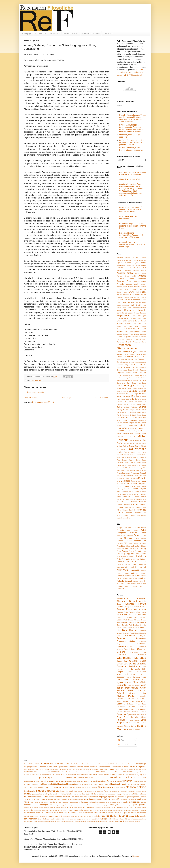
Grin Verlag (121, 557)
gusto (88, 794)
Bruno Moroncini (137, 292)
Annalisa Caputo (140, 271)
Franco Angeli (128, 551)
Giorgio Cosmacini (139, 367)
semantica (111, 813)
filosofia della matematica (100, 784)
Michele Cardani (137, 693)
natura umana (35, 802)
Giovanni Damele (123, 664)
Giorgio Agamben (124, 367)
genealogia (132, 791)
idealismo (95, 794)
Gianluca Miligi (123, 365)
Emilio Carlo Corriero (125, 321)
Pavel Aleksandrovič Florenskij (136, 470)
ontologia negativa (55, 805)
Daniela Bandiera (130, 622)
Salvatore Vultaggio (140, 715)
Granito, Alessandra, (132, 190)
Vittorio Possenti (129, 515)
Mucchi (144, 570)
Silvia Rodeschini (124, 497)
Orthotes (135, 573)
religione (64, 810)
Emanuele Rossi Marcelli (131, 633)
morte (144, 799)
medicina (53, 799)
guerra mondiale (79, 794)
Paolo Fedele (135, 701)
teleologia (98, 819)
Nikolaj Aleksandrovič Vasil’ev (132, 457)
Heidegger (129, 386)
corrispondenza (130, 769)
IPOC (133, 557)
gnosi (45, 794)
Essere (35, 764)
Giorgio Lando (122, 370)
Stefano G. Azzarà (123, 499)
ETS (126, 543)
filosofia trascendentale (68, 791)
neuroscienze (135, 802)
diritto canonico (71, 775)
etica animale (138, 778)
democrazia (101, 772)
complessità (54, 769)
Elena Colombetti (130, 318)
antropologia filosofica (31, 767)
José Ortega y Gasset (137, 394)
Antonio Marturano (137, 279)
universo (112, 822)
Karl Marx (136, 396)
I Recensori (55, 34)
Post (121, 740)
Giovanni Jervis (133, 370)
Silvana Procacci (127, 494)
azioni (114, 767)
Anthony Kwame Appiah (127, 276)
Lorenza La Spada (134, 672)
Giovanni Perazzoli (132, 373)
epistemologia (45, 778)
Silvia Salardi (132, 723)
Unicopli (135, 586)
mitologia (107, 799)
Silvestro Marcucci (140, 494)
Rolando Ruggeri (123, 709)
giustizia (27, 794)
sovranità (59, 816)
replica (70, 810)
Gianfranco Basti (129, 362)
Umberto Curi (122, 507)
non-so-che (36, 805)
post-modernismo (37, 808)
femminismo (101, 781)
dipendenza (44, 775)
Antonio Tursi (124, 281)
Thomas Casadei (138, 502)
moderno (123, 799)
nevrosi (144, 802)
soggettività (43, 816)
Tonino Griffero (139, 504)
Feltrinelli (129, 549)
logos (128, 797)
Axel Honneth (140, 284)
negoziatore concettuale (70, 802)
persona (112, 805)
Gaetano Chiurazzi (125, 357)
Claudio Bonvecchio (132, 300)
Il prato (127, 559)
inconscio (127, 794)
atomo (101, 767)
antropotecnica (43, 767)
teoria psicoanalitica (40, 822)
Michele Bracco (141, 443)
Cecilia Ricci (142, 617)
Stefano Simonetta (136, 499)
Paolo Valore (142, 465)
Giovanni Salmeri (128, 375)
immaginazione (110, 794)
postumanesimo (61, 808)
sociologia (34, 816)
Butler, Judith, (130, 210)
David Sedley (127, 308)
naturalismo (44, 802)
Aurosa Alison (135, 612)
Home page (27, 34)
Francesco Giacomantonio (127, 347)
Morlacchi (135, 570)
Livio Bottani (138, 402)
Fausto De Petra (129, 332)
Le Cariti (141, 562)
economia (114, 775)
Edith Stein (136, 316)
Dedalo (129, 541)
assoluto (90, 767)
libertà (95, 797)
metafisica (89, 799)
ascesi (79, 767)
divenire (80, 775)
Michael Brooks (141, 434)
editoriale (133, 775)
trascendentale (91, 822)
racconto (127, 808)
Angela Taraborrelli (124, 271)
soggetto (51, 816)
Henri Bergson (141, 386)
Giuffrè (137, 554)
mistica (97, 799)
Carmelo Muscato (123, 297)
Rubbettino (121, 584)
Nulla (68, 764)
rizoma (33, 813)
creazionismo (42, 772)
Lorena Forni (128, 404)
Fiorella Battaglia (140, 334)
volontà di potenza (134, 822)
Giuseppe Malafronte (128, 666)
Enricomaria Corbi (124, 324)
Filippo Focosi (128, 334)
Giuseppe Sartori (135, 378)
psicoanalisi (78, 808)
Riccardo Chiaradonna (130, 478)
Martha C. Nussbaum (127, 426)
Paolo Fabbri (142, 463)
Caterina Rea (135, 297)
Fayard (119, 549)
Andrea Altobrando (133, 265)
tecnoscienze (90, 819)
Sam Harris (128, 489)
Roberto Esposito (138, 484)
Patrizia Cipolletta (140, 468)
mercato (72, 799)
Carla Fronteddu (129, 615)
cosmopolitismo (141, 769)
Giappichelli (130, 554)
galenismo (124, 791)
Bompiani (134, 533)
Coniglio (143, 538)
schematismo (58, 813)
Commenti (124, 745)
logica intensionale (119, 797)
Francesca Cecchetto (139, 337)
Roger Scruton (123, 486)
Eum (135, 546)
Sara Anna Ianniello (128, 717)
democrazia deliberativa (114, 772)
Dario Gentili (136, 305)
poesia (136, 805)
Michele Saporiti (124, 699)
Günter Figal (138, 380)
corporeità (119, 769)
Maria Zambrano (130, 420)
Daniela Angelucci (128, 302)
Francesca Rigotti (135, 636)
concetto (86, 769)
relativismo (56, 810)
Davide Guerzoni (134, 628)
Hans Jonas (131, 383)
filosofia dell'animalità (83, 784)
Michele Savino (139, 699)
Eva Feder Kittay (131, 326)
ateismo (96, 767)
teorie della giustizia (54, 822)
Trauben (128, 586)
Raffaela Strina (133, 704)
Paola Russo (135, 460)
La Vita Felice (135, 559)
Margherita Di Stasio (129, 415)
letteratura (58, 797)
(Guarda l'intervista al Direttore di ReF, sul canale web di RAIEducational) (130, 72)
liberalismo (79, 797)
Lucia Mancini (131, 674)
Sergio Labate (134, 720)
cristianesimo (55, 772)
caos (25, 769)
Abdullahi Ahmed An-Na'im (128, 258)
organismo (73, 805)
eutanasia (80, 781)
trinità (98, 822)
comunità (79, 769)
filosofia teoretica (47, 791)
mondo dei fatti (131, 799)
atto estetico (107, 767)
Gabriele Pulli (141, 354)
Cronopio (120, 541)
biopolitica (142, 767)
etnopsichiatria (71, 781)
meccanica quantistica (41, 799)
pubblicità (112, 808)
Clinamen (128, 538)
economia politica (124, 775)
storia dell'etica (95, 816)
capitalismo (39, 769)
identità (102, 794)
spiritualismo (75, 816)
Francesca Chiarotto (124, 339)
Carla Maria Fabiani (138, 295)
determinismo (128, 772)
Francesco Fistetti (124, 342)
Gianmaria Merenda (131, 658)
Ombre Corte (123, 573)
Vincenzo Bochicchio (129, 510)
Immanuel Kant (56, 764)
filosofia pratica (30, 791)
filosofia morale (106, 787)
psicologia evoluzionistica (100, 808)
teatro (72, 819)
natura (27, 802)
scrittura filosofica (100, 813)
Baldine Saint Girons (125, 287)
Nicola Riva (135, 452)
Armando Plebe (122, 612)
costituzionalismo (30, 772)
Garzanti (138, 551)
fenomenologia (114, 781)
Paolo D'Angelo (131, 463)
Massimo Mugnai (132, 431)
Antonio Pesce (125, 609)
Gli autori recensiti (71, 34)
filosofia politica (136, 787)
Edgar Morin (123, 316)
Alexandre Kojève (131, 263)
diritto (63, 774)
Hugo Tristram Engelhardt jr (137, 388)
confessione (94, 769)
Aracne (137, 528)
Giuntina (143, 554)
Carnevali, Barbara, (132, 244)
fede (94, 781)
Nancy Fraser (135, 446)
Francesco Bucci (140, 339)
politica (143, 805)
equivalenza (56, 778)
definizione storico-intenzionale (85, 772)
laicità (44, 797)
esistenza (80, 778)
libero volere (88, 797)
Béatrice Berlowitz (123, 295)
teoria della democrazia (134, 819)
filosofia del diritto (49, 784)
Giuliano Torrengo (123, 378)
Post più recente (31, 398)
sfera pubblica (125, 813)
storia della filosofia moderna (47, 819)
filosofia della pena (134, 784)
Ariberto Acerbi (140, 281)
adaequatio (85, 764)
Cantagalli (129, 536)
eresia (63, 778)
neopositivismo (115, 802)
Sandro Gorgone (140, 489)
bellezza (119, 767)
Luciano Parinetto (130, 407)
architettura (53, 767)
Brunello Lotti (122, 292)
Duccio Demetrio (140, 313)
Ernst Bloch (137, 324)
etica (129, 777)
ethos (123, 778)
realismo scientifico (42, 810)
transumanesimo (80, 822)
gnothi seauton (53, 794)
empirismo (27, 778)
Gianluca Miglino (141, 362)
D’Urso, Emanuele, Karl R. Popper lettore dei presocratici (132, 149)
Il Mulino (140, 556)
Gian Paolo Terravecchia (125, 359)
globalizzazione (37, 794)
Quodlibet (142, 578)
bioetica (133, 766)
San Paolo (131, 584)
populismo (27, 808)
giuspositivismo (141, 791)
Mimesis (122, 570)
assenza (84, 767)
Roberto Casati (123, 484)
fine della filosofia (97, 791)
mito (101, 799)
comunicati (63, 769)
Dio (31, 764)
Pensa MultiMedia (136, 576)
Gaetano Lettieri (140, 357)
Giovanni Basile (138, 661)
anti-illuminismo (130, 764)
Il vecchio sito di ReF (91, 34)
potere (70, 807)
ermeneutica (71, 778)
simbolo (134, 813)
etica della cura (37, 781)
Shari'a (73, 764)
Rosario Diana (135, 486)
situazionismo (142, 813)
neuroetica (125, 802)
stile (82, 816)
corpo (112, 769)
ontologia (44, 805)
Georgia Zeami (130, 649)
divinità (86, 775)
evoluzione (88, 781)
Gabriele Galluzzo (129, 354)
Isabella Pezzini (122, 391)
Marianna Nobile (134, 685)
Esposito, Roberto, (132, 235)
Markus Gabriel (140, 423)
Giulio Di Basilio (138, 664)
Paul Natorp (121, 470)
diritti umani (56, 775)
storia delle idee (63, 819)
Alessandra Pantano (131, 260)
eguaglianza (142, 775)
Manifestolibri (122, 567)
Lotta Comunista (139, 564)
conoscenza (104, 769)
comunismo (71, 769)
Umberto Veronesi (135, 507)
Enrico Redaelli (141, 321)
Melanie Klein (128, 434)
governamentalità (66, 794)
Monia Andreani (123, 701)
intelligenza (142, 794)
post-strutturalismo (49, 808)
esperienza (89, 778)
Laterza (133, 562)
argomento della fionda (65, 767)
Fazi (123, 549)
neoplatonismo (104, 802)
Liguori (127, 564)
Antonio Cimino (139, 607)
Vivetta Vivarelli (141, 515)
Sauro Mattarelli (122, 491)
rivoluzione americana (131, 810)
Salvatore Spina (125, 714)
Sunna (78, 764)
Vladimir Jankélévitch (124, 518)
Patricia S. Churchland (125, 468)
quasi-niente (119, 808)
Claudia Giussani (134, 620)
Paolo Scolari (131, 465)
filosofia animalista (140, 781)
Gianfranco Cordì (138, 652)
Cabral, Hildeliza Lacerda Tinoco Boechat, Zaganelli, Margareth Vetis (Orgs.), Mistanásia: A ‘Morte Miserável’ (133, 118)
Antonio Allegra (124, 607)
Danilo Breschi (122, 628)
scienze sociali (76, 813)
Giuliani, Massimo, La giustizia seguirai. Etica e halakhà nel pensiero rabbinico (132, 142)
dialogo (137, 772)
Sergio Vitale (134, 491)
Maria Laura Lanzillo (129, 418)
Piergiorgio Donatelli (139, 473)
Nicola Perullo (123, 452)
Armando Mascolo (125, 284)
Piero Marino (121, 476)
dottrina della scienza (96, 775)
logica (110, 797)
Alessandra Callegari (131, 598)
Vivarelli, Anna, (130, 179)
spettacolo (67, 816)
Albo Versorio (129, 528)
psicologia (87, 807)
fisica (106, 791)
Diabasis (120, 543)
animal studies (120, 764)
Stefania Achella (140, 497)
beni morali (126, 767)
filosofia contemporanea (33, 784)
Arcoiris (144, 528)
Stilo (145, 584)
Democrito (135, 308)
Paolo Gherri (121, 465)
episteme (34, 778)
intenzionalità (29, 797)
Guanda (128, 557)
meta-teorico (79, 799)
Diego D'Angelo (130, 630)
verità (122, 821)
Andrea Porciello (130, 268)
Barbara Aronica (140, 287)
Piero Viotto (130, 476)
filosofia (127, 781)
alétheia (100, 764)
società (27, 816)
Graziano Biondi (127, 380)
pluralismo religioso (126, 805)
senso (117, 813)
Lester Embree (128, 402)
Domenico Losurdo (135, 310)
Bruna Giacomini (139, 289)
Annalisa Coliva (125, 273)
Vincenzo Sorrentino (133, 513)
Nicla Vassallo (136, 449)
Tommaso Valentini (123, 505)
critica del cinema (67, 772)
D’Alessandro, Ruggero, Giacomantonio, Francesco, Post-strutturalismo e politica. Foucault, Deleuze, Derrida (131, 128)
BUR (128, 530)
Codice (136, 538)
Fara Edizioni (142, 546)
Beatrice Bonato (123, 289)
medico (59, 799)
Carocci (138, 535)
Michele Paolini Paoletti (131, 696)
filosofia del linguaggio (67, 784)
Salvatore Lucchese (139, 712)
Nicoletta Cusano (129, 455)
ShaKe (139, 584)
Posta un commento (36, 392)
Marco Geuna (137, 412)
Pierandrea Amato (124, 473)
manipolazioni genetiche (138, 797)
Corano (26, 764)
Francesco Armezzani (131, 638)
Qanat (135, 578)
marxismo (28, 799)
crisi (48, 772)
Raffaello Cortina (124, 581)
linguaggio (103, 797)
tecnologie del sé (80, 819)
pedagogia (104, 805)
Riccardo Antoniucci (137, 707)
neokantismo (83, 802)
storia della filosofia (115, 816)
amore (112, 764)
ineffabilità (134, 794)
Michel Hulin (134, 440)
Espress (130, 546)
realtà (50, 810)
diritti (50, 775)
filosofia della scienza (60, 787)
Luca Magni (137, 404)
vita (126, 822)
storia (86, 816)
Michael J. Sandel (126, 437)
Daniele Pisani (141, 302)
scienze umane (88, 813)
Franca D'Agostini (124, 337)
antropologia (141, 764)
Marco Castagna (133, 677)
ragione (133, 807)
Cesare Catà (122, 620)
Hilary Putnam (122, 388)
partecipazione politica (93, 805)
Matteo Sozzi (125, 691)
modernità (115, 799)
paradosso (81, 805)
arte (75, 767)
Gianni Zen (122, 661)
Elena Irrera (142, 318)
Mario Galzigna (128, 423)
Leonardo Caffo (132, 399)
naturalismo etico (55, 802)
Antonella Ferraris (136, 604)
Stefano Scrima (130, 726)
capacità (31, 769)
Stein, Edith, (129, 218)
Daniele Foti (127, 625)
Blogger (136, 856)
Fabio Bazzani (133, 329)
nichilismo (28, 805)
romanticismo (40, 813)
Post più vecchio (101, 398)
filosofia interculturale (77, 788)
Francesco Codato (126, 641)
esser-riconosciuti (100, 778)
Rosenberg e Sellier (139, 581)
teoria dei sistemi (120, 819)
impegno (119, 794)
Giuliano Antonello (140, 375)
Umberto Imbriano (135, 730)
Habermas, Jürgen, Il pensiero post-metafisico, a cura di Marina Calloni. (133, 226)
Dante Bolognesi (123, 305)
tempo (105, 819)
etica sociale (61, 781)
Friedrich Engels (129, 352)
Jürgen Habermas (124, 396)
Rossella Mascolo (123, 712)
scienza (67, 813)
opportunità (65, 805)
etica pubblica (50, 781)
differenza (36, 775)
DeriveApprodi (140, 541)
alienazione (93, 764)
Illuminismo (44, 764)
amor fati (106, 764)
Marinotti (143, 567)
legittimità (51, 797)
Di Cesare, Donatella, (133, 173)
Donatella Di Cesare (125, 313)
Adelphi (120, 528)
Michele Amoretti (130, 443)
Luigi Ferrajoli (135, 410)
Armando (120, 530)
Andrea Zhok (142, 268)
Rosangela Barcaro (139, 709)
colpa (47, 769)
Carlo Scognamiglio (130, 617)
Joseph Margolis (122, 394)
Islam (64, 764)
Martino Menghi (133, 428)
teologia (111, 819)
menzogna (65, 799)
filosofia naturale (120, 788)
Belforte (136, 530)
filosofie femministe (84, 791)
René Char (138, 476)
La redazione (41, 34)
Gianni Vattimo (138, 365)
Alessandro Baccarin (127, 601)
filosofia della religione (42, 788)
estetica (115, 777)
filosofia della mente (119, 784)
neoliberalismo (94, 802)
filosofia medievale (91, 788)
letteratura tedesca (68, 797)
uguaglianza (104, 822)
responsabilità (78, 810)
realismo (32, 810)
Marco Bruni (127, 412)
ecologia (107, 775)
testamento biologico (68, 822)
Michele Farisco (122, 446)
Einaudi (124, 546)
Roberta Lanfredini (138, 481)
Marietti (133, 567)
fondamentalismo (114, 791)
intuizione (38, 797)
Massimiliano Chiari (136, 688)
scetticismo (49, 813)
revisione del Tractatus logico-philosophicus (98, 810)
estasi (108, 778)
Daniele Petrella (140, 625)
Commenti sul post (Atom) (43, 402)
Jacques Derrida (138, 391)
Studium (120, 586)
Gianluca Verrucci (131, 655)
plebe (117, 805)
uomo (117, 822)
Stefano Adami (38, 380)
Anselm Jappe (141, 273)
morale (139, 799)
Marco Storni (131, 680)
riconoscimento (118, 810)
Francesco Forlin (140, 342)
